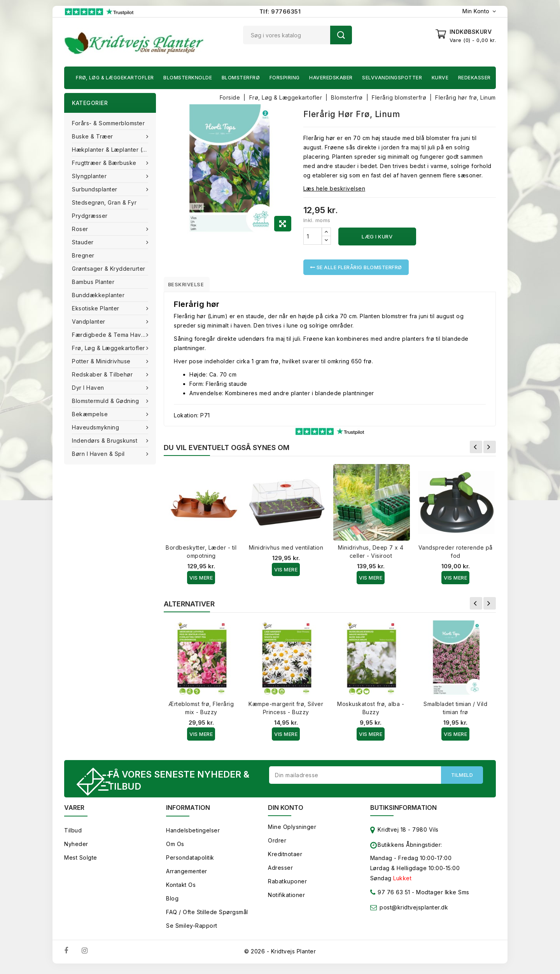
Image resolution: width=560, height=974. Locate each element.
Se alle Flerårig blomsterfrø (356, 267)
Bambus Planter (93, 282)
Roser (81, 229)
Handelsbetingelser (193, 835)
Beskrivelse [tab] (192, 286)
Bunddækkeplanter (98, 295)
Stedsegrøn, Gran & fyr (104, 202)
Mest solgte (81, 862)
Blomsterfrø (241, 78)
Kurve (440, 78)
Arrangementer (187, 876)
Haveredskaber (331, 78)
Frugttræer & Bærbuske (105, 163)
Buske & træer (93, 136)
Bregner (83, 255)
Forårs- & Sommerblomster (108, 123)
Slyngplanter (90, 176)
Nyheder (76, 849)
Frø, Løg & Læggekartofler (115, 78)
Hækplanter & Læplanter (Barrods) (114, 150)
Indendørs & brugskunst (106, 441)
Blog (172, 903)
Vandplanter (89, 321)
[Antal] (313, 236)
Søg (341, 35)
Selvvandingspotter (392, 78)
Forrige (476, 450)
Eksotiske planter (96, 308)
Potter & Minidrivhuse (102, 361)
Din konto (286, 812)
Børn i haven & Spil (99, 454)
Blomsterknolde (188, 78)
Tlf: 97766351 (280, 11)
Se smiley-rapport (192, 930)
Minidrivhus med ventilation (286, 550)
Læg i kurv (377, 236)
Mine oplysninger (292, 831)
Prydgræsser (90, 216)
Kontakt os (181, 889)
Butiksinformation (403, 812)
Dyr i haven (89, 388)
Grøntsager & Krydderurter (109, 269)
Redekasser (474, 78)
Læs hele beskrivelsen (334, 188)
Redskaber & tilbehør (103, 374)
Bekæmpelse (91, 414)
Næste (490, 450)
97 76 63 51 (390, 898)
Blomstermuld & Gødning (106, 401)
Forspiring (285, 78)
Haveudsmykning (96, 427)
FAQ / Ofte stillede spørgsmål (207, 917)
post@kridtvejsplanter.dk (414, 912)
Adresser (280, 872)
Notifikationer (286, 900)
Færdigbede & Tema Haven (111, 335)
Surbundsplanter (95, 189)
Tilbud (73, 835)
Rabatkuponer (287, 886)
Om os (175, 849)
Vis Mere (201, 580)
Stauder (84, 242)
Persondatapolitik (190, 862)
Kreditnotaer (285, 859)
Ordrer (277, 845)
